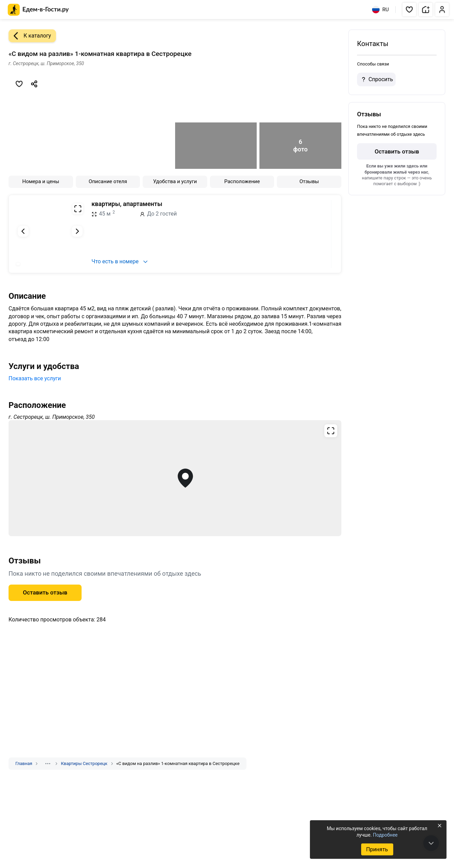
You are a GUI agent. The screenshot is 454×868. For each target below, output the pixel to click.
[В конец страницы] (431, 843)
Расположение (242, 181)
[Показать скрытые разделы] (48, 764)
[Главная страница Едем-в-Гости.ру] (38, 10)
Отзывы (309, 181)
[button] (409, 10)
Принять (377, 849)
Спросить (376, 79)
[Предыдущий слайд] (23, 231)
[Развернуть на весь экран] (78, 209)
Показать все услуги (35, 378)
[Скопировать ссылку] (34, 84)
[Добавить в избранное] (19, 84)
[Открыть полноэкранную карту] (175, 478)
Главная (24, 763)
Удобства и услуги (175, 181)
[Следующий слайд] (77, 231)
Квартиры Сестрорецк (84, 763)
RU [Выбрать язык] (380, 10)
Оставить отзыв (45, 592)
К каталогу (30, 36)
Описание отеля (108, 181)
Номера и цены (41, 181)
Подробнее (385, 835)
